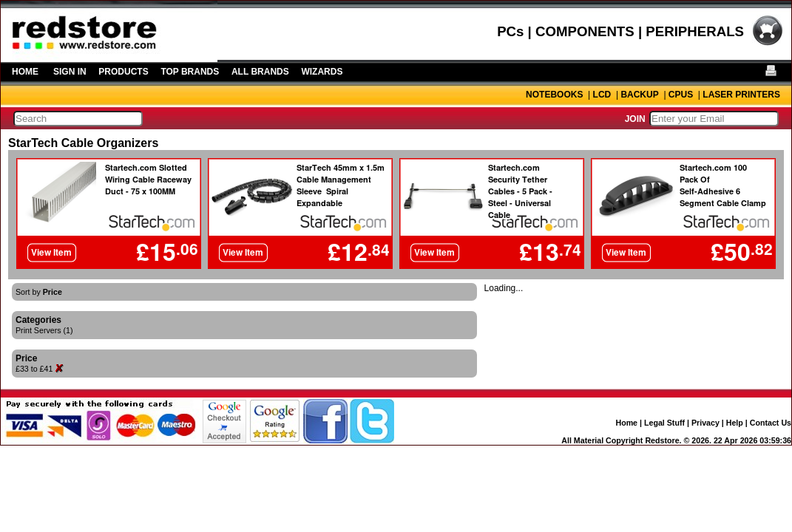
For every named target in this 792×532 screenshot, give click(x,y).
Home (626, 423)
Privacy (705, 423)
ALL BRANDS (260, 72)
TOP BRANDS (190, 72)
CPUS (681, 95)
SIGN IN (70, 72)
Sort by (39, 292)
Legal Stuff (664, 423)
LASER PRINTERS (741, 95)
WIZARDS (322, 72)
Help (735, 423)
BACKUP (639, 95)
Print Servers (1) (44, 330)
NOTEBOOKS (554, 95)
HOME (25, 72)
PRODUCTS (123, 72)
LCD (602, 95)
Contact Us (771, 423)
